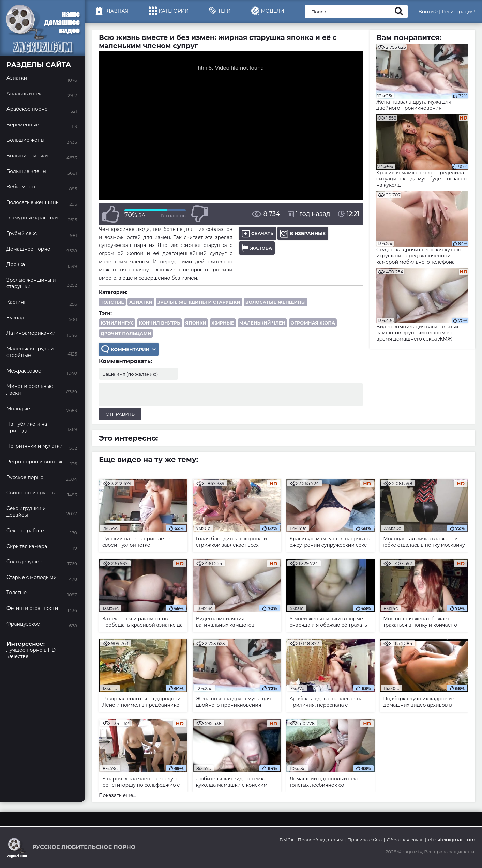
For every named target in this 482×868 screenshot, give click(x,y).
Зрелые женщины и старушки (199, 302)
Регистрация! (458, 12)
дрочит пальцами (126, 333)
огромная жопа (313, 323)
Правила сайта (365, 840)
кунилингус (117, 323)
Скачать (258, 233)
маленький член (262, 323)
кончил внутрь (159, 323)
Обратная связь (405, 840)
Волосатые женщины (276, 302)
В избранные (303, 233)
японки (196, 323)
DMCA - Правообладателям (311, 840)
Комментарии (129, 349)
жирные (223, 323)
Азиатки (141, 302)
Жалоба (257, 248)
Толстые (112, 302)
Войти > (428, 12)
